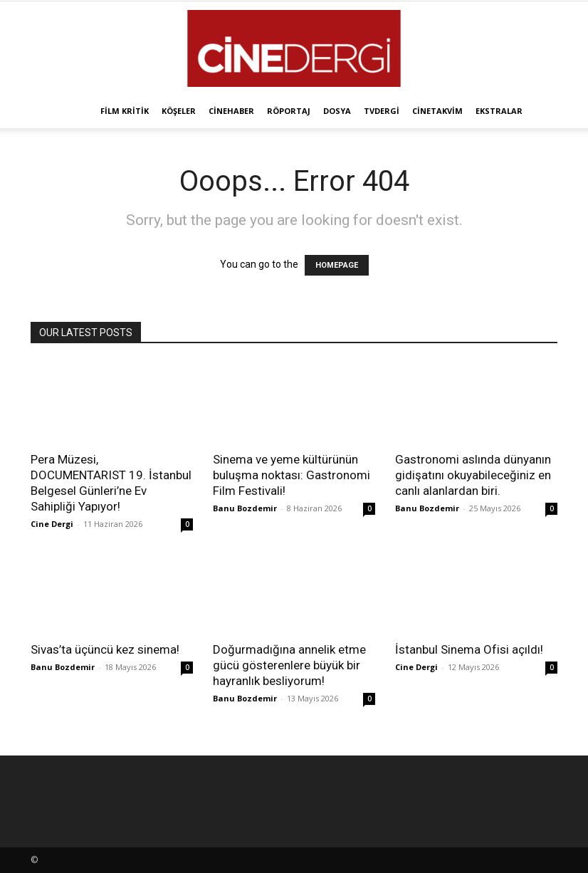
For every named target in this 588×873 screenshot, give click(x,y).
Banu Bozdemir (245, 508)
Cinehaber (231, 111)
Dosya (337, 111)
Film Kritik (125, 111)
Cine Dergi (52, 524)
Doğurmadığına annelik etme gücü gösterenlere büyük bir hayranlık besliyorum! (289, 665)
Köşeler (179, 111)
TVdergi (382, 111)
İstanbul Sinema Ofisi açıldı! (469, 649)
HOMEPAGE (337, 265)
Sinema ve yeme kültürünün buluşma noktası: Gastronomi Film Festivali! (292, 475)
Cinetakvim (437, 111)
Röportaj (289, 111)
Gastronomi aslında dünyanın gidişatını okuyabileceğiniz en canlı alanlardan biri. (473, 475)
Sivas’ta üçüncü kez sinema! (105, 649)
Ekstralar (499, 111)
